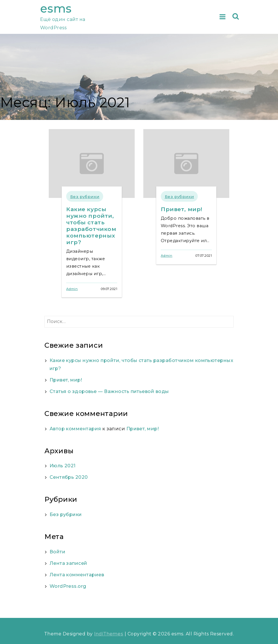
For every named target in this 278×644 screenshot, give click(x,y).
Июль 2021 (63, 466)
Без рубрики (85, 196)
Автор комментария (75, 429)
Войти (57, 552)
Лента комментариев (77, 575)
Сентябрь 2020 (69, 477)
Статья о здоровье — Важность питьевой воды (109, 391)
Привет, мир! (182, 209)
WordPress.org (68, 586)
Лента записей (68, 563)
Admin (72, 289)
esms (56, 8)
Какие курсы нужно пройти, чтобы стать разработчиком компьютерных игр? (91, 226)
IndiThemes (109, 634)
